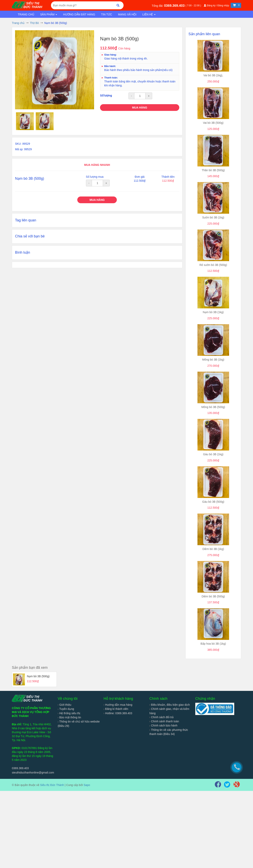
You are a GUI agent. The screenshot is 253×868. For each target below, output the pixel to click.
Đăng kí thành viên (116, 709)
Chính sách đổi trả (161, 717)
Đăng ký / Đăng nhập (217, 6)
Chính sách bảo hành (163, 725)
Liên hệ (149, 14)
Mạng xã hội (127, 14)
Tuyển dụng (66, 709)
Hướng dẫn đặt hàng (79, 14)
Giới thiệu (64, 705)
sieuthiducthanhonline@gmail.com (33, 773)
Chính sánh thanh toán (164, 721)
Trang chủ (26, 14)
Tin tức (107, 14)
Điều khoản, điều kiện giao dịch (170, 705)
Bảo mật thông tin (69, 717)
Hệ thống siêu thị (69, 713)
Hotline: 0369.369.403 (118, 713)
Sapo (87, 785)
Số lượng (106, 95)
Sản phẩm (49, 14)
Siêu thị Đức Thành (52, 785)
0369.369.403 (175, 6)
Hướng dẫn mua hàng (118, 705)
